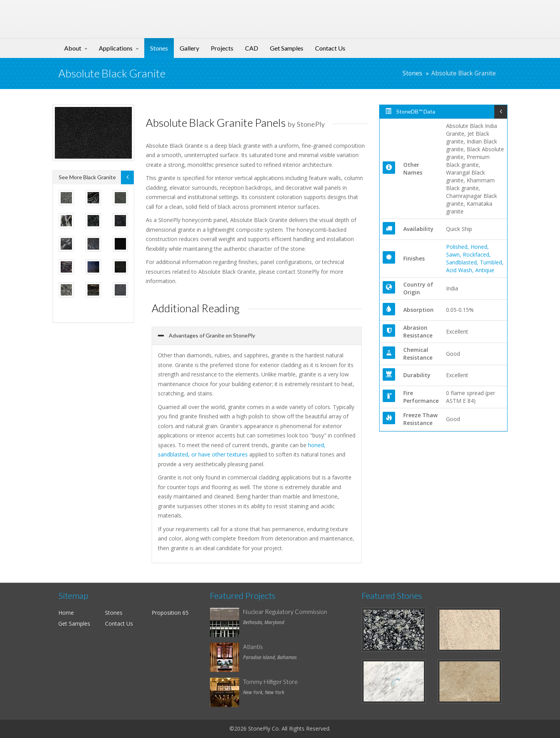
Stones (159, 48)
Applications (116, 48)
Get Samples (287, 48)
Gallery (189, 48)
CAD (252, 48)
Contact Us (330, 48)
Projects (222, 48)
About (73, 48)
